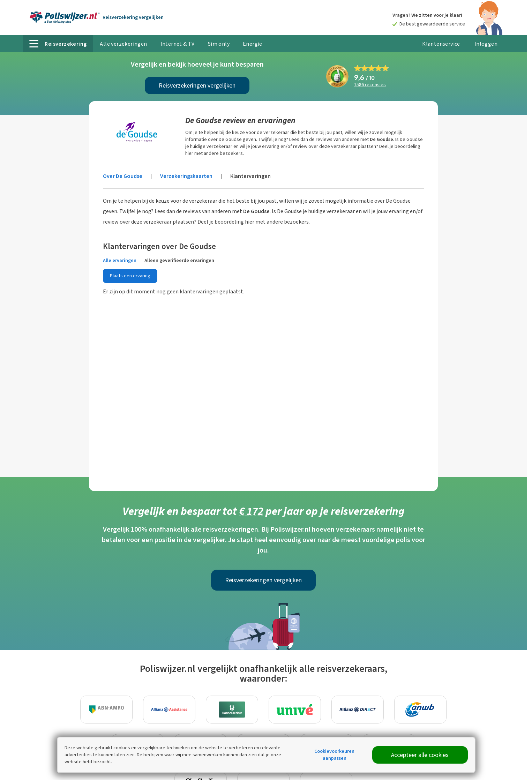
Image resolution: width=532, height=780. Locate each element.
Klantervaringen (250, 176)
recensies (370, 85)
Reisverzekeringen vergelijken (197, 85)
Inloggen (486, 44)
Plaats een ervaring (130, 276)
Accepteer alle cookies (420, 755)
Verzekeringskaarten (186, 176)
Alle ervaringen (120, 260)
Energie (253, 44)
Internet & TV (178, 44)
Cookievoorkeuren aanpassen (334, 755)
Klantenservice (441, 44)
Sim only (219, 44)
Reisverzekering (133, 17)
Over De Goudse (123, 176)
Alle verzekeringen (123, 44)
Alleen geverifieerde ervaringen (179, 260)
